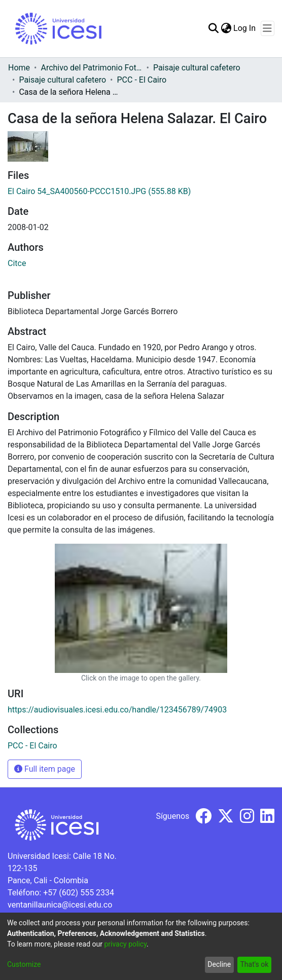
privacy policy (125, 944)
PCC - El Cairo (142, 80)
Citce (17, 263)
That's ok (254, 964)
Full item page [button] (45, 769)
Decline (219, 964)
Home (19, 68)
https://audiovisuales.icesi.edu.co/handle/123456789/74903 (117, 710)
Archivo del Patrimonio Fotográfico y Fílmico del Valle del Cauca (91, 68)
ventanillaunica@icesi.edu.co (60, 905)
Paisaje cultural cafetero (197, 68)
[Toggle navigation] (268, 28)
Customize (24, 964)
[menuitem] (226, 28)
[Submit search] (213, 28)
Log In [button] (245, 28)
